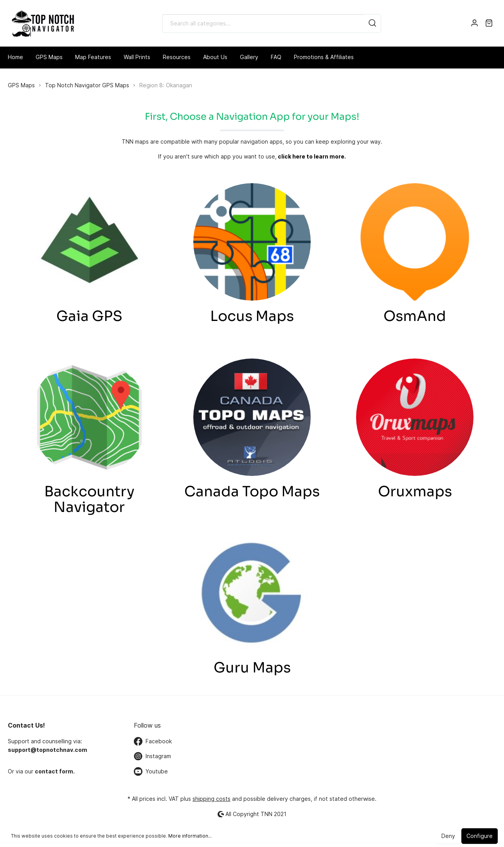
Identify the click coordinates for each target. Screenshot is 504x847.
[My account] (474, 23)
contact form (54, 771)
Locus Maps (252, 316)
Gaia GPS (89, 316)
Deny (448, 836)
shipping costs (211, 799)
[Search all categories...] (263, 23)
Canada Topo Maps (252, 491)
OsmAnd (415, 316)
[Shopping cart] (489, 23)
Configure (480, 836)
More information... (190, 836)
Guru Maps (252, 668)
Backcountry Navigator (89, 499)
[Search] (373, 23)
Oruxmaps (415, 491)
